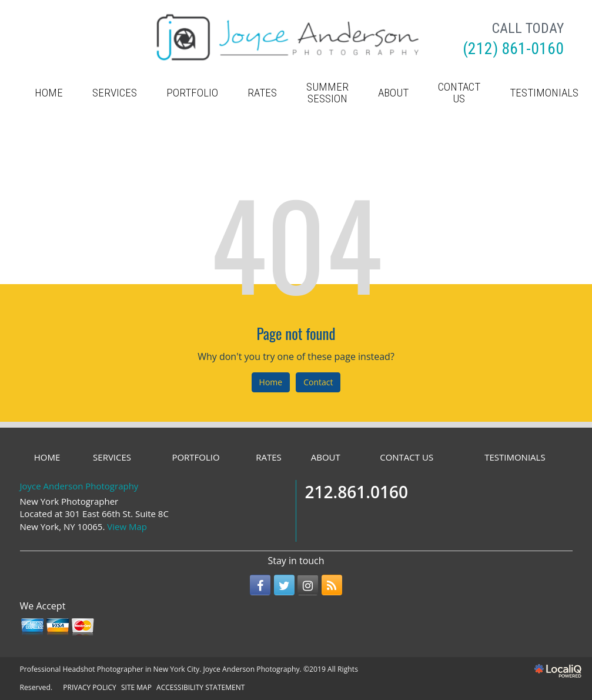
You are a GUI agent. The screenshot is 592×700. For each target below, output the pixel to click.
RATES (262, 93)
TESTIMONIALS (515, 457)
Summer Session (327, 93)
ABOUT (393, 93)
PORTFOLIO (192, 93)
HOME (49, 93)
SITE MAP (136, 687)
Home (271, 382)
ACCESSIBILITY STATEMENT (200, 687)
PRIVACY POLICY (90, 687)
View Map (127, 526)
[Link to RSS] (332, 585)
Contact (318, 382)
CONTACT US (459, 93)
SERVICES (115, 93)
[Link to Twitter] (284, 585)
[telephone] (513, 50)
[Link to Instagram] (308, 585)
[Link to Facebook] (260, 585)
